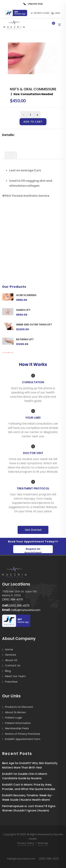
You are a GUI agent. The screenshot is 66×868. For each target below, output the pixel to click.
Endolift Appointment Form (23, 739)
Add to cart (33, 122)
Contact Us (13, 665)
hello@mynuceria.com (21, 610)
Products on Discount (19, 707)
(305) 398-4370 (12, 599)
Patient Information (18, 723)
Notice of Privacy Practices (23, 734)
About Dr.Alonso (15, 712)
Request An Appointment (33, 550)
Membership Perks (17, 728)
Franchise (11, 682)
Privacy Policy (26, 843)
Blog (8, 671)
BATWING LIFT (25, 339)
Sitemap (43, 843)
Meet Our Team (15, 676)
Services (11, 655)
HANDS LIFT (23, 310)
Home (9, 649)
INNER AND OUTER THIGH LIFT (34, 325)
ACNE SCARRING (26, 295)
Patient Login (40, 13)
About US (11, 660)
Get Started (33, 530)
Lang (56, 13)
